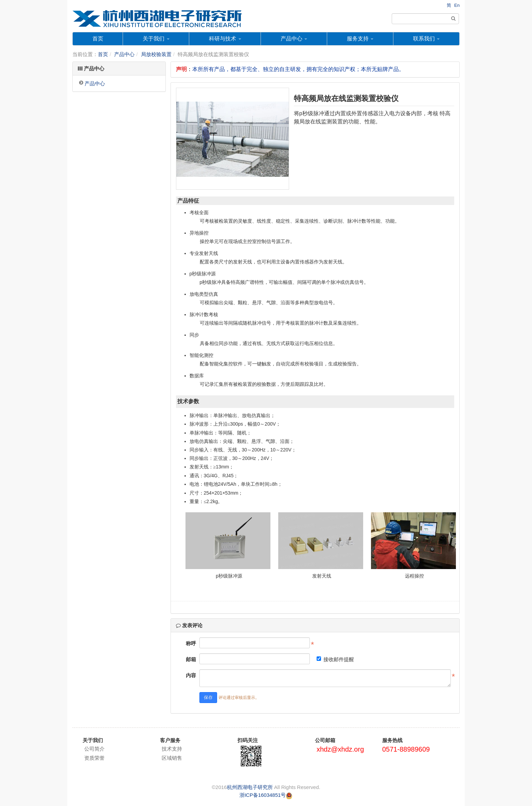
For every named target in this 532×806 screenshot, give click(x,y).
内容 (191, 675)
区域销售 (172, 758)
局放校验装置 (156, 54)
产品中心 (294, 39)
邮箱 (191, 659)
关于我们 (156, 39)
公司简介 (94, 749)
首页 (98, 39)
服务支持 (360, 39)
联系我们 (426, 39)
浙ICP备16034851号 (263, 795)
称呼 (191, 643)
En (457, 5)
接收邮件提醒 (335, 659)
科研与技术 (225, 39)
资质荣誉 (94, 758)
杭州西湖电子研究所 (250, 787)
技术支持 (172, 749)
